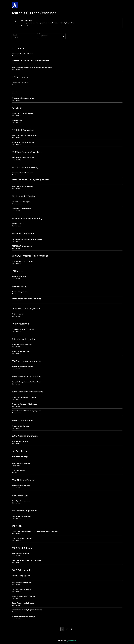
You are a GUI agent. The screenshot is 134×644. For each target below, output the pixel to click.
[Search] (25, 38)
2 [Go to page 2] (67, 629)
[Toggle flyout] (64, 37)
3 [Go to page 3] (72, 629)
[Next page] (75, 629)
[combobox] (41, 37)
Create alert (24, 25)
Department (44, 35)
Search (15, 35)
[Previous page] (59, 629)
